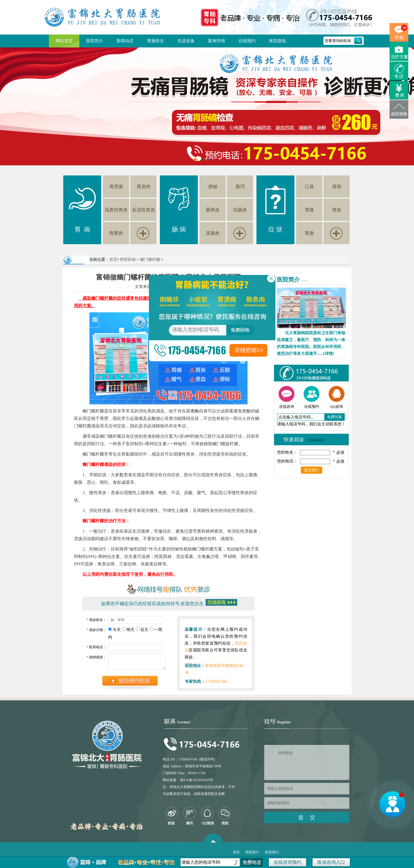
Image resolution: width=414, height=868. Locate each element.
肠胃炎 (213, 210)
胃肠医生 (156, 41)
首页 (113, 260)
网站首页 (64, 41)
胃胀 (309, 233)
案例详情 (216, 41)
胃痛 (309, 210)
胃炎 (337, 210)
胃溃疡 (116, 187)
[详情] (328, 354)
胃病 (337, 187)
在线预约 (247, 41)
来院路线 (277, 41)
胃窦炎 (116, 233)
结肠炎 (240, 210)
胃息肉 (143, 187)
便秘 (213, 187)
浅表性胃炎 (116, 210)
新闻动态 (125, 41)
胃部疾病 (128, 260)
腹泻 (240, 187)
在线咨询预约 (287, 862)
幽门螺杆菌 (150, 260)
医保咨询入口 (331, 862)
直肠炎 (213, 233)
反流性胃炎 (143, 210)
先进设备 (186, 41)
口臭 (309, 187)
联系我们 (272, 852)
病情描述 (307, 762)
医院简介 (95, 41)
